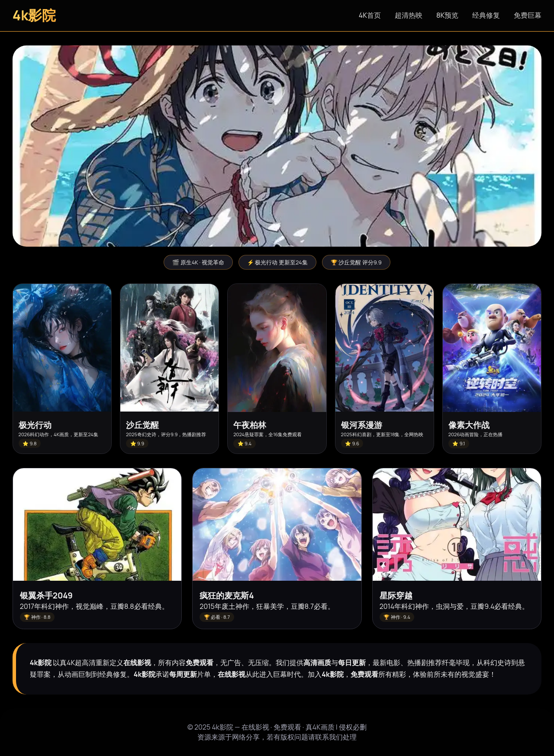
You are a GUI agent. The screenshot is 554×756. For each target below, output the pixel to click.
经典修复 (486, 15)
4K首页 (370, 15)
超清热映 (409, 15)
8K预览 (447, 15)
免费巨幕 (528, 15)
